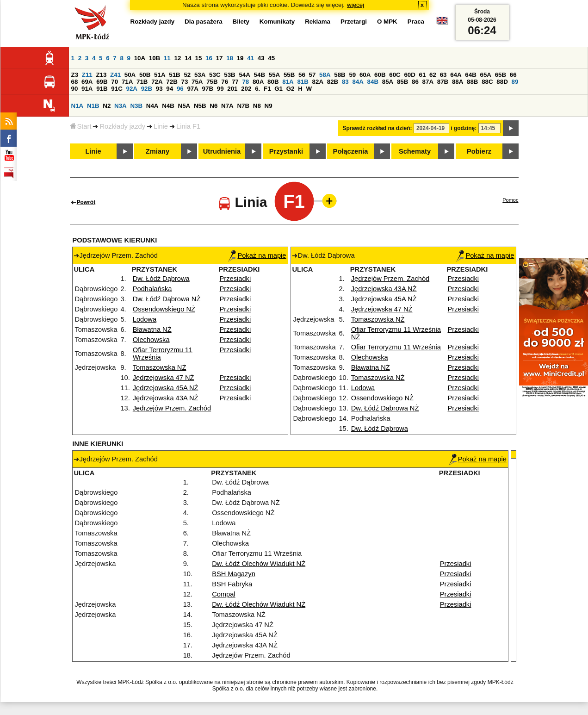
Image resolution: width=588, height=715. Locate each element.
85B (402, 82)
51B (174, 75)
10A (140, 58)
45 (271, 58)
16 (209, 58)
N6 (214, 106)
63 (443, 75)
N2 (107, 106)
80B (273, 82)
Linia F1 (188, 126)
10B (155, 58)
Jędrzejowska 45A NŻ (166, 388)
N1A (77, 106)
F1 (267, 89)
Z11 (87, 75)
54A (244, 75)
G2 (291, 89)
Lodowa (145, 319)
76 (225, 82)
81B (303, 82)
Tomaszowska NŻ (160, 367)
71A (127, 82)
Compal (224, 594)
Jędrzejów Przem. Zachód (172, 408)
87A (428, 82)
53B (229, 75)
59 (352, 75)
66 (513, 75)
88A (458, 82)
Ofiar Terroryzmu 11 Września (396, 347)
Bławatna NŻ (152, 330)
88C (487, 82)
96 (180, 89)
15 (199, 58)
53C (215, 75)
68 (75, 82)
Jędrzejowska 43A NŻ (166, 398)
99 (220, 89)
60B (380, 75)
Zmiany (158, 151)
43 (261, 58)
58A (325, 75)
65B (501, 75)
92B (147, 89)
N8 (257, 106)
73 (185, 82)
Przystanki (286, 151)
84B (373, 82)
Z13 (101, 75)
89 (515, 82)
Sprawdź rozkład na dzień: (378, 128)
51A (160, 75)
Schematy (415, 151)
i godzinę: (464, 128)
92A (132, 89)
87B (443, 82)
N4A (152, 106)
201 (232, 89)
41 (251, 58)
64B (470, 75)
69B (102, 82)
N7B (243, 106)
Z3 (75, 75)
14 (188, 58)
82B (333, 82)
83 (345, 82)
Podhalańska (152, 289)
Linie (161, 126)
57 (313, 75)
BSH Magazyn (234, 574)
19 (240, 58)
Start (81, 126)
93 (159, 89)
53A (200, 75)
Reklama (318, 22)
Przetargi (354, 22)
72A (157, 82)
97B (208, 89)
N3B (136, 106)
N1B (93, 106)
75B (212, 82)
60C (395, 75)
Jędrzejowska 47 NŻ (164, 378)
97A (192, 89)
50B (145, 75)
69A (87, 82)
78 (245, 82)
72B (172, 82)
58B (340, 75)
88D (502, 82)
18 (230, 58)
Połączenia (351, 151)
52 (187, 75)
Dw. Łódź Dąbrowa (161, 279)
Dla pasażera (204, 22)
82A (318, 82)
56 (302, 75)
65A (485, 75)
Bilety (241, 22)
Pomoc (510, 200)
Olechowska (151, 340)
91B (102, 89)
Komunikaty (277, 22)
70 (115, 82)
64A (456, 75)
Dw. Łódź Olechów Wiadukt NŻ (259, 564)
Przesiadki (235, 279)
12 (177, 58)
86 (415, 82)
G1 (279, 89)
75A (197, 82)
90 (75, 89)
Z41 (115, 75)
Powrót (86, 202)
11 (167, 58)
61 (423, 75)
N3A (121, 106)
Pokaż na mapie (257, 255)
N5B (200, 106)
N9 (269, 106)
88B (472, 82)
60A (365, 75)
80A (258, 82)
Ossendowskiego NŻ (164, 309)
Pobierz (479, 151)
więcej (356, 5)
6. (257, 89)
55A (274, 75)
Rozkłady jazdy (122, 126)
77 (235, 82)
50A (130, 75)
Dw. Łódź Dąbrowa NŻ (167, 299)
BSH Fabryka (232, 584)
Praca (416, 22)
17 (220, 58)
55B (289, 75)
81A (288, 82)
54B (260, 75)
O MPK (387, 22)
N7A (227, 106)
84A (358, 82)
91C (117, 89)
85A (388, 82)
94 (170, 89)
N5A (184, 106)
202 (246, 89)
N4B (168, 106)
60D (409, 75)
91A (87, 89)
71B (142, 82)
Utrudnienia (222, 151)
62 (433, 75)
